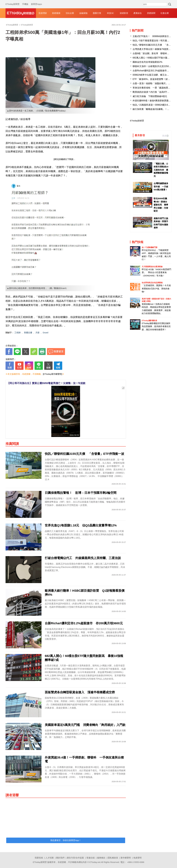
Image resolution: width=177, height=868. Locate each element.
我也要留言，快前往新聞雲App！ (66, 840)
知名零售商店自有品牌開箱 (152, 283)
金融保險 (83, 13)
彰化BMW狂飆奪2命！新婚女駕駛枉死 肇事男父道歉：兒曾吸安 (161, 205)
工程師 (17, 333)
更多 (165, 136)
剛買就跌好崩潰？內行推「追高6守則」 (152, 92)
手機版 (25, 1)
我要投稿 (39, 858)
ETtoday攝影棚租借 (149, 321)
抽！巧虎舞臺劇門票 (150, 247)
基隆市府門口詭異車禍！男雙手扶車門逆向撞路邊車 (161, 223)
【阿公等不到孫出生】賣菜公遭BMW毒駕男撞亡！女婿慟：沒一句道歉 (46, 383)
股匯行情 (97, 13)
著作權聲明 (126, 858)
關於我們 (60, 858)
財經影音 (124, 13)
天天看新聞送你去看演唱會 (152, 267)
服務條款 (101, 858)
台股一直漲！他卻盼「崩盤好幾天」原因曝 (154, 83)
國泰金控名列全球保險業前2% (147, 62)
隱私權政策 (113, 858)
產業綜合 (138, 13)
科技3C (110, 13)
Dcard (45, 333)
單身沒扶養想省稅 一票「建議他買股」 (153, 88)
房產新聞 (151, 13)
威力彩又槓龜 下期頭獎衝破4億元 (150, 96)
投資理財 (43, 13)
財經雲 (21, 13)
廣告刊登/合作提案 (75, 858)
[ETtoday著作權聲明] (52, 374)
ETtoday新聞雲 (13, 1)
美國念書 (28, 333)
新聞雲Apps (36, 1)
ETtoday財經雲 (137, 121)
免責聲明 (137, 858)
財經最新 (56, 13)
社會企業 (165, 13)
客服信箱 (91, 858)
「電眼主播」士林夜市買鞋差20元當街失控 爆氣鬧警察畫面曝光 (161, 170)
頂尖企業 (70, 13)
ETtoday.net (95, 862)
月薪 (37, 333)
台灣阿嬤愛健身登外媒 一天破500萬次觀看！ (161, 186)
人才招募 (50, 858)
